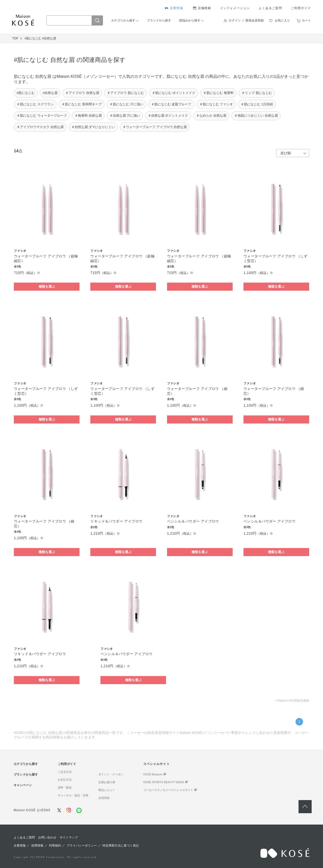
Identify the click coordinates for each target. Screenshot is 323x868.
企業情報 (177, 8)
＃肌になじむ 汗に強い (126, 104)
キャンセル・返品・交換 (73, 795)
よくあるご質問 (270, 8)
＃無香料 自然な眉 (88, 116)
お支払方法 (65, 780)
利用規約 (55, 846)
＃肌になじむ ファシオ (216, 104)
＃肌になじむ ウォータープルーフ (42, 116)
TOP (15, 38)
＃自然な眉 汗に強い (125, 116)
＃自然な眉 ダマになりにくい (93, 127)
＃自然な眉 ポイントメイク (168, 116)
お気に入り (282, 20)
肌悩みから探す (190, 20)
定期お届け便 (107, 782)
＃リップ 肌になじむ (257, 93)
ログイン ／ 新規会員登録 (246, 20)
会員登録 (104, 798)
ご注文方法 (65, 772)
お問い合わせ (47, 837)
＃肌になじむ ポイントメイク (174, 93)
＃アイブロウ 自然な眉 (82, 93)
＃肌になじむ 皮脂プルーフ (171, 104)
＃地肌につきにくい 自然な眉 (256, 116)
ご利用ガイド (301, 8)
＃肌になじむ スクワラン (35, 104)
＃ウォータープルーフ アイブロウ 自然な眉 (155, 127)
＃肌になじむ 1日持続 (257, 104)
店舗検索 (205, 8)
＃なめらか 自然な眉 (211, 116)
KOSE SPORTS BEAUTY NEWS (164, 782)
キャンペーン (23, 785)
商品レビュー (107, 790)
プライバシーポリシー (82, 846)
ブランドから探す (159, 20)
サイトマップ (69, 837)
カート (306, 20)
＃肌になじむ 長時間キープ (82, 104)
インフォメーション (235, 8)
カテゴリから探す (123, 20)
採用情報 (37, 846)
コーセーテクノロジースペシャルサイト (168, 790)
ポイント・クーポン (111, 774)
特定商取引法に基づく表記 (121, 846)
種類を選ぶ (47, 287)
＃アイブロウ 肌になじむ (126, 93)
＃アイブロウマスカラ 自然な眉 (40, 127)
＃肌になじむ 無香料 (218, 93)
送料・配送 (65, 787)
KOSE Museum (153, 774)
